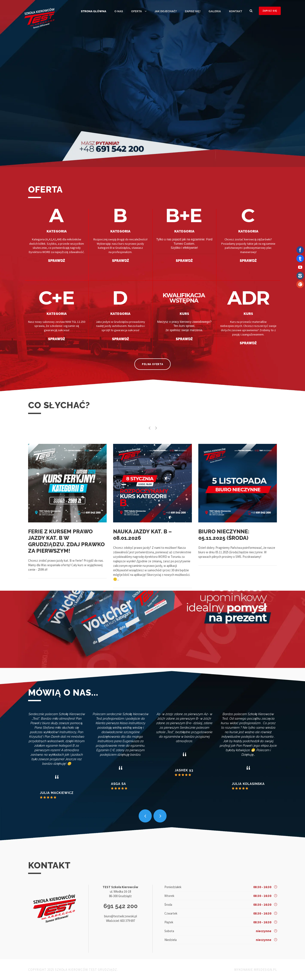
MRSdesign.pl (265, 970)
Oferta (137, 11)
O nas (119, 11)
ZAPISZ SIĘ (270, 11)
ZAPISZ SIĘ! (193, 11)
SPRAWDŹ (56, 261)
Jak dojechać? (166, 11)
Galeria (215, 11)
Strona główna (94, 11)
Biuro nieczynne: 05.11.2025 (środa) (224, 535)
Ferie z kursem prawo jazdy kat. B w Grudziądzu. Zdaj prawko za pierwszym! (66, 541)
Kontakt (236, 11)
